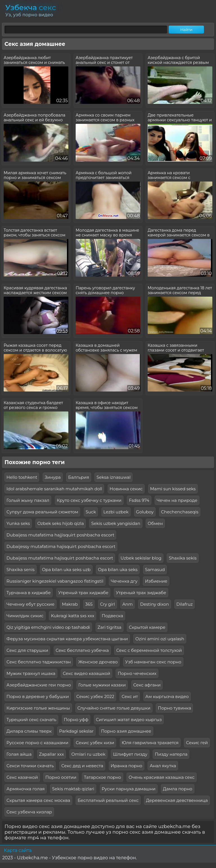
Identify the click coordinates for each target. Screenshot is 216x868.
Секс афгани (147, 685)
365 (89, 604)
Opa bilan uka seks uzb (66, 570)
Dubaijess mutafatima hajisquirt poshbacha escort (60, 558)
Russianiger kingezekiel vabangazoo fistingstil (55, 581)
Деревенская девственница (177, 800)
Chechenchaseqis (180, 512)
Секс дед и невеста (82, 766)
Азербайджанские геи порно (39, 685)
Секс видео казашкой (86, 673)
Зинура (53, 477)
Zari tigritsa (110, 627)
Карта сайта (18, 850)
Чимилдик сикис (25, 616)
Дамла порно (177, 789)
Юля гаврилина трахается (150, 743)
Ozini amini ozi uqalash (160, 639)
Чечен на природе (177, 500)
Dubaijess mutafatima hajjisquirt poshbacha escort (60, 535)
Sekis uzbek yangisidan (116, 523)
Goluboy (145, 512)
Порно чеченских (137, 673)
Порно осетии (61, 777)
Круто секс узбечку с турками (89, 500)
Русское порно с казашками (37, 743)
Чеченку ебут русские (31, 604)
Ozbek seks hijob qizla (61, 523)
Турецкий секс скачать (31, 720)
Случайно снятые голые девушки (114, 708)
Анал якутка (163, 766)
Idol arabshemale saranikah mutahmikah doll (54, 489)
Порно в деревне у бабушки (38, 696)
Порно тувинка (174, 708)
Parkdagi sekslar (76, 731)
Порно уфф (76, 720)
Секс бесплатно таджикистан (39, 662)
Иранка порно (127, 766)
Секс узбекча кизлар (29, 812)
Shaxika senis (21, 570)
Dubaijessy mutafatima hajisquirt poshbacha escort (61, 546)
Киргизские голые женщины (38, 708)
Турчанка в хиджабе (29, 593)
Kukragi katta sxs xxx (73, 616)
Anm (128, 604)
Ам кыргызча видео (167, 696)
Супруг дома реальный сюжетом (42, 512)
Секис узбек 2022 (95, 696)
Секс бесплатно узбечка (82, 650)
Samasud (155, 570)
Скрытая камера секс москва (38, 800)
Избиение (156, 581)
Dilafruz (184, 604)
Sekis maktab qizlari (73, 789)
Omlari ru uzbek (88, 754)
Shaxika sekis (183, 558)
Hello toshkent (22, 477)
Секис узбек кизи (95, 743)
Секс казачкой (22, 777)
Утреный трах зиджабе (141, 593)
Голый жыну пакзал (28, 500)
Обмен (155, 523)
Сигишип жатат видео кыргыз (129, 720)
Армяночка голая (26, 789)
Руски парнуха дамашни (129, 789)
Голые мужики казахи (102, 685)
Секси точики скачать (30, 766)
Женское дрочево (98, 662)
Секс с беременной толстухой (149, 650)
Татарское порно (103, 777)
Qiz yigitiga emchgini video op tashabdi (48, 627)
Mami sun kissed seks (173, 489)
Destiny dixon (154, 604)
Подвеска (112, 616)
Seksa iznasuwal (113, 477)
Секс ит (130, 696)
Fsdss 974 (139, 500)
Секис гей (197, 743)
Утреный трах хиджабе (83, 593)
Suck (91, 512)
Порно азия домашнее (126, 731)
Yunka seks (18, 523)
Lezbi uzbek (116, 512)
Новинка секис (126, 489)
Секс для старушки (27, 650)
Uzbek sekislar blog (141, 558)
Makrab (70, 604)
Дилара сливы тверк (29, 731)
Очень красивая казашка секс (162, 777)
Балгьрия (78, 477)
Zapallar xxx (51, 754)
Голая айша (19, 754)
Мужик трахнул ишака (31, 673)
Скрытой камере (147, 627)
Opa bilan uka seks (118, 570)
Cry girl (108, 604)
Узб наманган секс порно (153, 662)
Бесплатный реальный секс (108, 800)
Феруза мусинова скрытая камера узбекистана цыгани (67, 639)
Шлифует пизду (130, 754)
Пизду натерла (171, 754)
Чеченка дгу (124, 581)
